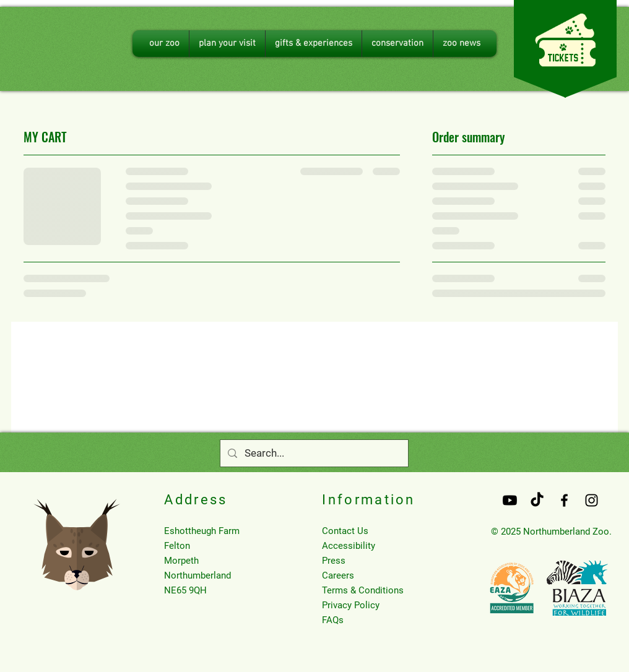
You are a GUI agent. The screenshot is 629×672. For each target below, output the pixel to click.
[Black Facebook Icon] (564, 500)
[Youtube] (510, 500)
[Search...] (313, 453)
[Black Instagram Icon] (592, 500)
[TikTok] (537, 500)
